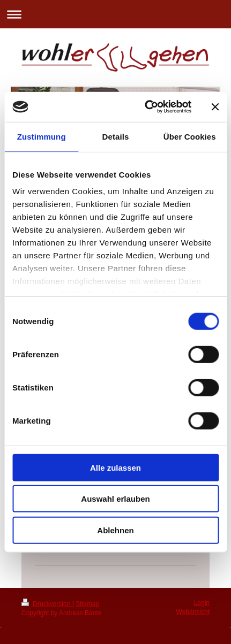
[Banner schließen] (215, 107)
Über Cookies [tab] (190, 136)
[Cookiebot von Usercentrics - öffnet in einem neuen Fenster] (146, 107)
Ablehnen (115, 530)
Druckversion (47, 604)
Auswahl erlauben (115, 499)
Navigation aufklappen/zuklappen (115, 14)
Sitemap (87, 604)
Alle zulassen (115, 467)
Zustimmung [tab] (42, 136)
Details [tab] (116, 136)
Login (202, 603)
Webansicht (193, 612)
